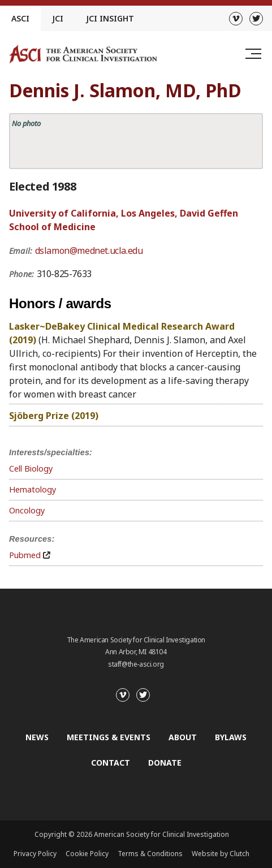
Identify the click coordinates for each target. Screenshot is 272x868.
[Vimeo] (236, 19)
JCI (58, 18)
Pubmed (25, 555)
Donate (165, 763)
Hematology (33, 489)
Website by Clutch (221, 854)
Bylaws (231, 737)
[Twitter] (256, 19)
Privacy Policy (35, 854)
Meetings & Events (109, 737)
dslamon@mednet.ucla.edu (89, 251)
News (37, 737)
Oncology (27, 510)
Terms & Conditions (150, 854)
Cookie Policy (87, 854)
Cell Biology (31, 468)
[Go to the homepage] (83, 54)
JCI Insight (110, 18)
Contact (111, 763)
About (183, 737)
